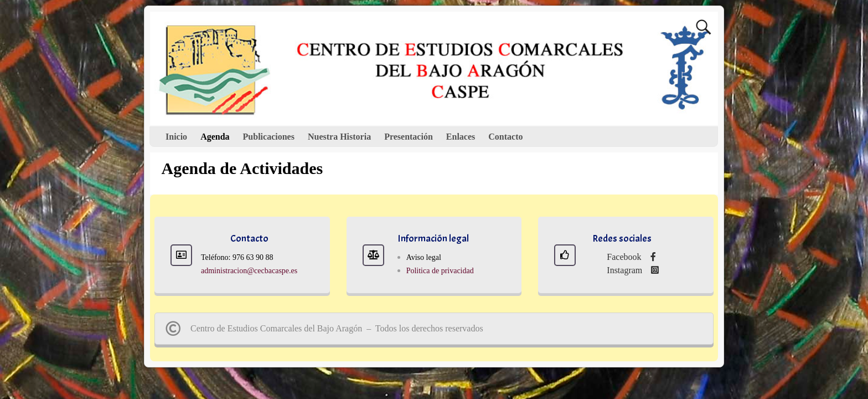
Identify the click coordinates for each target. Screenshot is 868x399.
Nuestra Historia (339, 137)
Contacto (505, 137)
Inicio (176, 137)
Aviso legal (424, 257)
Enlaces (461, 137)
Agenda (215, 137)
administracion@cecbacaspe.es (249, 271)
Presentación (409, 137)
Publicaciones (269, 137)
